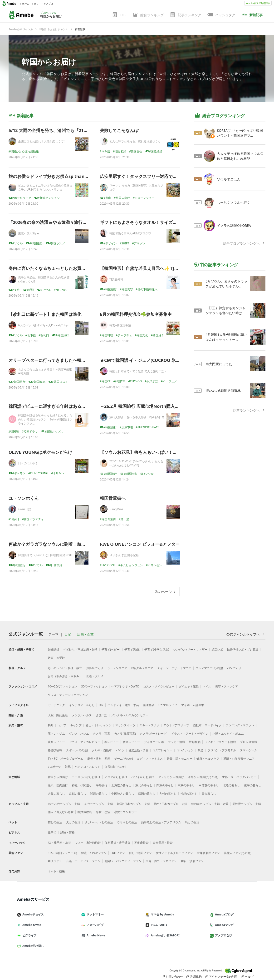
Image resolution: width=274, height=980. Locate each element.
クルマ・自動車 (102, 750)
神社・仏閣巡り (82, 785)
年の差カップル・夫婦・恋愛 (210, 804)
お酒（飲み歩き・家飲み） (65, 676)
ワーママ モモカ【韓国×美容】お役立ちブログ (136, 187)
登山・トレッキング (98, 725)
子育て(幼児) (132, 649)
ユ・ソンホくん (24, 498)
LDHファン (118, 853)
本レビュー (112, 742)
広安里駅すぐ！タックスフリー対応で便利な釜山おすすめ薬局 (160, 176)
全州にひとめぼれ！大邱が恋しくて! (41, 141)
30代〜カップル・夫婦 (98, 804)
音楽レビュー (131, 742)
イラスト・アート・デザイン (190, 734)
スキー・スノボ (149, 725)
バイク (120, 750)
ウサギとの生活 (127, 822)
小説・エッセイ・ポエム (228, 734)
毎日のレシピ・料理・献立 (65, 668)
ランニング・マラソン (240, 725)
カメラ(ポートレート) (154, 734)
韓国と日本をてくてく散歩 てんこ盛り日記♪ (138, 371)
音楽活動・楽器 (138, 750)
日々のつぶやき (28, 463)
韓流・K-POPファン (94, 853)
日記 (68, 634)
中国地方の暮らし (123, 794)
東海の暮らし (253, 785)
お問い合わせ (172, 977)
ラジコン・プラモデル (222, 750)
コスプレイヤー (162, 750)
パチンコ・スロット (88, 767)
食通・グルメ (95, 676)
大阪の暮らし (56, 794)
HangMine (116, 509)
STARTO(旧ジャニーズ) (62, 853)
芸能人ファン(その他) (237, 853)
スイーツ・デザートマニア (174, 668)
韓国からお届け (49, 62)
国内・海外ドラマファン (161, 861)
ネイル (207, 686)
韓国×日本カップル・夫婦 (134, 804)
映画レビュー (56, 742)
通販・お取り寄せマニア (239, 759)
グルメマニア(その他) (209, 668)
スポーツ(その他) (77, 750)
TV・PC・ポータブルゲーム (66, 759)
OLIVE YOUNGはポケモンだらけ (40, 452)
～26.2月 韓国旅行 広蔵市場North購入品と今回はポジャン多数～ (163, 406)
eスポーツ (54, 767)
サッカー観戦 (176, 742)
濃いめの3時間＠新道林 (223, 391)
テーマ (54, 634)
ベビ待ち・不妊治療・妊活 (80, 649)
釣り (51, 725)
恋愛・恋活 (103, 812)
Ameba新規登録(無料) (258, 3)
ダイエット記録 (189, 686)
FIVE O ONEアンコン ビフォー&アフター (140, 544)
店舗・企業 (85, 634)
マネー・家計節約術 (88, 843)
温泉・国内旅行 (58, 785)
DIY (101, 705)
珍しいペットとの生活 (99, 822)
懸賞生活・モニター (180, 759)
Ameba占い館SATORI (164, 935)
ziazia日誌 (25, 509)
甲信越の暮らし (209, 785)
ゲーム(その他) (124, 759)
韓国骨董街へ (113, 498)
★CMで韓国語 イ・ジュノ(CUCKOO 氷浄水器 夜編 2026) (155, 360)
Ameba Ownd (31, 925)
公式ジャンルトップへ (246, 634)
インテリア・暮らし (82, 705)
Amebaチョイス (32, 914)
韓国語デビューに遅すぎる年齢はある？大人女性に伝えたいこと (71, 406)
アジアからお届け (116, 777)
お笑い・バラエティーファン (123, 861)
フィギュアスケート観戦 (220, 742)
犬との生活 (73, 822)
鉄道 (201, 750)
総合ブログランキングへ (244, 243)
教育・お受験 (56, 658)
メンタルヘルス (82, 715)
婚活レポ (217, 649)
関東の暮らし (165, 785)
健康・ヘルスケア (208, 759)
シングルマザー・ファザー (190, 649)
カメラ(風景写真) (125, 734)
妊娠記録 (54, 649)
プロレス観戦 (249, 742)
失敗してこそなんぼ (119, 130)
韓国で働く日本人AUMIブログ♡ (130, 233)
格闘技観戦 (55, 750)
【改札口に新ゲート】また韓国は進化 (45, 314)
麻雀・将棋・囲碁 (99, 759)
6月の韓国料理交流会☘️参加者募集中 (136, 314)
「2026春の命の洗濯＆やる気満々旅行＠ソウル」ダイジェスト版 (71, 222)
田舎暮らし (209, 794)
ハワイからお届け (143, 777)
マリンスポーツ (125, 725)
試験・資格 (68, 832)
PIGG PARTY (158, 925)
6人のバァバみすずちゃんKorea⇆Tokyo (44, 325)
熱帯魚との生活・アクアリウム (161, 822)
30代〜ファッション (94, 686)
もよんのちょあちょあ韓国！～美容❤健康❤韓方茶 (45, 371)
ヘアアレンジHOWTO (125, 686)
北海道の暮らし (121, 785)
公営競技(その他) (115, 767)
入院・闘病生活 (58, 715)
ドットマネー (94, 914)
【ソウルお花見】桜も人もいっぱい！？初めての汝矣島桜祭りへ (162, 452)
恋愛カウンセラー (126, 812)
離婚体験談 (85, 812)
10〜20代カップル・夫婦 (64, 804)
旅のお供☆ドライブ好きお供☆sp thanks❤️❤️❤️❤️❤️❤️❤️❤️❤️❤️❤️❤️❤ (82, 176)
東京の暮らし (186, 785)
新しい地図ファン (140, 853)
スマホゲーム (249, 750)
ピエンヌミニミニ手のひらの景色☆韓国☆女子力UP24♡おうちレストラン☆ (45, 187)
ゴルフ (62, 725)
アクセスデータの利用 (221, 977)
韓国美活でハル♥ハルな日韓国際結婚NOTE (46, 555)
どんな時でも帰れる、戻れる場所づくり (135, 141)
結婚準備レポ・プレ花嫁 (243, 649)
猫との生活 (55, 822)
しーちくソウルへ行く (234, 202)
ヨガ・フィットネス (150, 759)
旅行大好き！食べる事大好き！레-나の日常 (137, 417)
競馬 (68, 767)
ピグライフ (29, 935)
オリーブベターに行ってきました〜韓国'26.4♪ (53, 360)
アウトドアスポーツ (176, 725)
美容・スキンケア (227, 686)
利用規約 (194, 977)
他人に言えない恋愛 (61, 812)
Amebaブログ (224, 914)
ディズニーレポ (154, 742)
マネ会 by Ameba (162, 914)
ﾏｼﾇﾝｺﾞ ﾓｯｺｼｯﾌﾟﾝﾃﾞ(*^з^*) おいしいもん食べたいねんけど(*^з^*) (136, 463)
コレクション (185, 750)
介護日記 (102, 715)
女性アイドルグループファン (174, 853)
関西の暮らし (99, 794)
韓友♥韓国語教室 (120, 325)
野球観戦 (195, 742)
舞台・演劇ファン (192, 861)
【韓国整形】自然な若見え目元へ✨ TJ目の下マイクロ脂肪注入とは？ (167, 268)
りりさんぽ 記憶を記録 (124, 555)
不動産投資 (142, 843)
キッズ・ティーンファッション (68, 695)
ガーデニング (56, 705)
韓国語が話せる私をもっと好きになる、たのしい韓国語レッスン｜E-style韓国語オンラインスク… (45, 419)
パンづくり (234, 668)
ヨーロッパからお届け (86, 777)
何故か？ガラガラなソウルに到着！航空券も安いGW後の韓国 (68, 544)
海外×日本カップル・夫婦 (171, 804)
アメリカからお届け (171, 777)
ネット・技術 (56, 871)
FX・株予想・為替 (59, 843)
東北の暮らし (144, 785)
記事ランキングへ (249, 410)
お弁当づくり (95, 668)
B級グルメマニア (142, 668)
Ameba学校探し (32, 946)
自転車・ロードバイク (207, 725)
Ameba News (95, 935)
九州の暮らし (168, 794)
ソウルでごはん (229, 179)
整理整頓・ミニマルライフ (160, 705)
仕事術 (52, 832)
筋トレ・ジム (56, 734)
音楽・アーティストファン (83, 861)
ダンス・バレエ (79, 734)
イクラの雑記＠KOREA (234, 225)
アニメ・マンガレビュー (85, 742)
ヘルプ (247, 977)
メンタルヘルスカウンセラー (130, 715)
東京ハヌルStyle (28, 233)
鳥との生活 (192, 822)
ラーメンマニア (117, 668)
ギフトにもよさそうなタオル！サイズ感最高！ (145, 222)
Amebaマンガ (224, 925)
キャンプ (76, 725)
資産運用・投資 (163, 843)
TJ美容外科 (116, 279)
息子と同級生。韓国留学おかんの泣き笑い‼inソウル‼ (44, 279)
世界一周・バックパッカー (239, 777)
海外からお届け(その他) (203, 777)
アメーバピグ (94, 925)
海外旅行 (102, 785)
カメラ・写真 (102, 734)
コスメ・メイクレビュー (159, 686)
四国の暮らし (147, 794)
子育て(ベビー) (111, 649)
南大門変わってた (219, 364)
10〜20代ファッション (62, 686)
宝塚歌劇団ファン (208, 853)
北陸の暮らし (231, 785)
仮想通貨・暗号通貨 (117, 843)
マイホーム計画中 (193, 705)
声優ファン (55, 861)
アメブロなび (223, 935)
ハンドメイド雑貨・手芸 (123, 705)
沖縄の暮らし (189, 794)
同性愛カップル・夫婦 (247, 804)
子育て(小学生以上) (157, 649)
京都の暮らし (78, 794)
